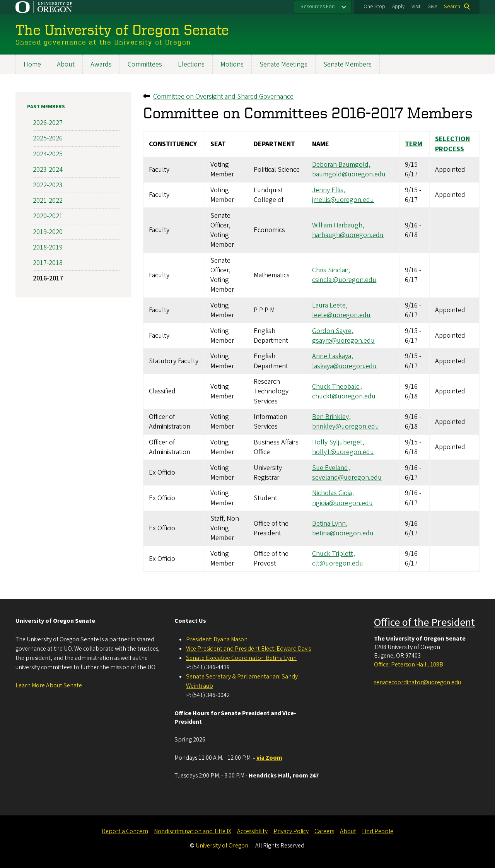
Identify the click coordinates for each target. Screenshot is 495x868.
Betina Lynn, (330, 523)
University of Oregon (222, 846)
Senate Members (347, 64)
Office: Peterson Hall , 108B (409, 665)
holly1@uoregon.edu (343, 452)
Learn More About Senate (49, 685)
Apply (398, 7)
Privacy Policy (291, 831)
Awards (101, 64)
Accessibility (252, 831)
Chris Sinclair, (331, 270)
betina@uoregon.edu (343, 533)
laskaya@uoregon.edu (344, 366)
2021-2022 (48, 201)
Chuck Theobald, (337, 386)
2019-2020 (48, 232)
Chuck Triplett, (334, 554)
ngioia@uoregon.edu (342, 503)
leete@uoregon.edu (341, 315)
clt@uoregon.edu (338, 563)
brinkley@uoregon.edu (346, 426)
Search (452, 7)
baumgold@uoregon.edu (349, 174)
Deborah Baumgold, (341, 165)
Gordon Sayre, (333, 331)
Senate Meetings (283, 64)
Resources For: (318, 7)
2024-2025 (48, 154)
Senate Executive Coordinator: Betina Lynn (241, 658)
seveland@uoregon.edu (347, 477)
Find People (378, 831)
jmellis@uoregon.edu (343, 200)
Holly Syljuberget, (338, 442)
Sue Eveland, (331, 467)
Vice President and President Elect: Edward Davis (248, 649)
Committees (145, 64)
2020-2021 (48, 216)
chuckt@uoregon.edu (344, 396)
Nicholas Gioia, (333, 493)
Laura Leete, (330, 305)
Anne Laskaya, (333, 356)
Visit (416, 7)
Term (414, 144)
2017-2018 (48, 262)
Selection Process (452, 144)
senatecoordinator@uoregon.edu (417, 682)
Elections (191, 64)
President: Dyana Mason (217, 639)
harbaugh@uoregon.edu (348, 235)
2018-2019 (48, 247)
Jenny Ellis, (329, 190)
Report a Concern (125, 831)
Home (32, 64)
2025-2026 (48, 138)
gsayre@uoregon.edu (343, 340)
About (66, 64)
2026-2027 (48, 123)
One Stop (374, 7)
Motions (232, 64)
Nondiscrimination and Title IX (193, 831)
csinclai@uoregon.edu (344, 280)
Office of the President (424, 622)
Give (432, 7)
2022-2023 (48, 185)
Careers (324, 831)
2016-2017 (48, 278)
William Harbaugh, (338, 225)
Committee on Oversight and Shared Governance (223, 97)
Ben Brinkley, (331, 417)
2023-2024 (48, 169)
